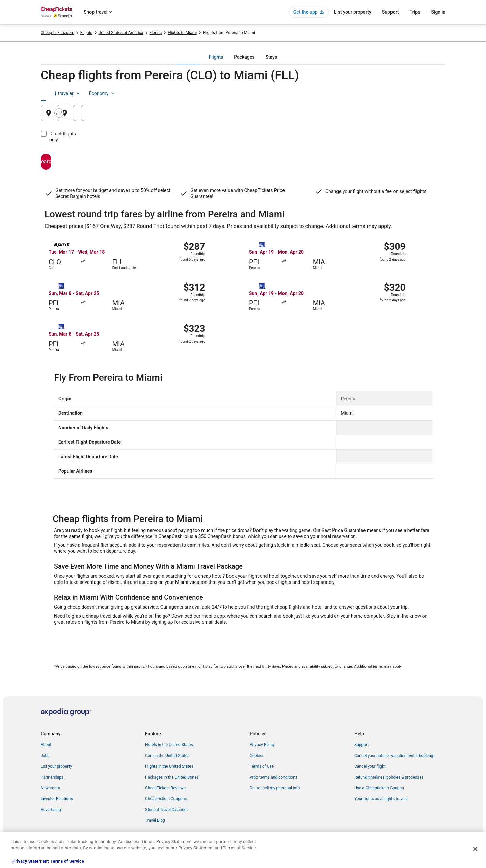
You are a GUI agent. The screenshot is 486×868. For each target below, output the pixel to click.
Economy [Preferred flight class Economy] (424, 93)
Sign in (438, 12)
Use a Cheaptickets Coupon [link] (379, 788)
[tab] (216, 57)
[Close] (475, 849)
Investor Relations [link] (57, 799)
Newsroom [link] (50, 788)
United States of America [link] (121, 33)
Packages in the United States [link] (172, 777)
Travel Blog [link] (155, 820)
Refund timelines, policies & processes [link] (389, 777)
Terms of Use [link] (262, 766)
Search (73, 155)
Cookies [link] (257, 756)
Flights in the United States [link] (169, 766)
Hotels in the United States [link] (169, 745)
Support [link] (361, 745)
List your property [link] (56, 766)
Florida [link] (156, 33)
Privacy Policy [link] (262, 745)
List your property (353, 12)
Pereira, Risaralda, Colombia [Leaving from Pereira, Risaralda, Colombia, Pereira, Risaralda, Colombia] (89, 116)
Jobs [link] (45, 756)
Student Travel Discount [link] (166, 810)
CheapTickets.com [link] (57, 33)
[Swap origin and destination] (176, 113)
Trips (415, 12)
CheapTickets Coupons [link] (166, 799)
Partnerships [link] (52, 777)
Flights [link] (86, 33)
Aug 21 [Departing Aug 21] (336, 116)
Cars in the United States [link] (167, 756)
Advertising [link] (51, 810)
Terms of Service (67, 861)
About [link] (46, 745)
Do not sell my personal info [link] (275, 788)
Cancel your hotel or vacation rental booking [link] (394, 756)
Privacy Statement (31, 861)
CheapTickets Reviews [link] (165, 788)
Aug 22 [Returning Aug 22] (405, 116)
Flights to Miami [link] (182, 33)
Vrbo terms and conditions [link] (274, 777)
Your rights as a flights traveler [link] (382, 799)
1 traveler (389, 93)
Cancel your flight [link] (370, 766)
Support (390, 12)
